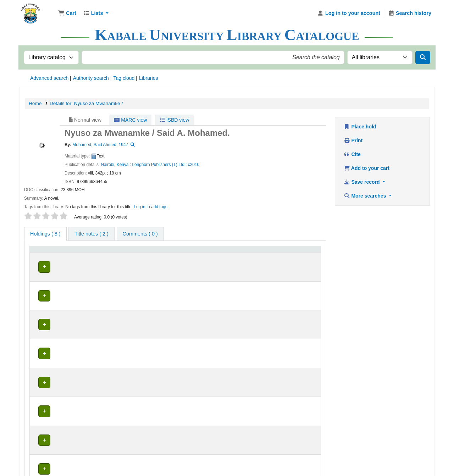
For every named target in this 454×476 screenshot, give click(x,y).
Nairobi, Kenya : (116, 165)
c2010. (194, 165)
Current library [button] (108, 252)
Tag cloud (124, 78)
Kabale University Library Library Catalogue (38, 10)
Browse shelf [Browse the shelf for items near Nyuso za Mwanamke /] (211, 264)
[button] (67, 13)
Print (353, 140)
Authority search (91, 78)
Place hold (360, 127)
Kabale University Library (172, 443)
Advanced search (49, 78)
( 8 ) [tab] (45, 234)
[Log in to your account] (349, 13)
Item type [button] (42, 252)
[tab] (91, 234)
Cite (352, 154)
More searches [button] (366, 196)
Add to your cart (367, 168)
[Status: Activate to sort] (296, 252)
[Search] (423, 57)
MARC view (130, 120)
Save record (362, 182)
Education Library (113, 264)
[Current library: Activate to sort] (131, 252)
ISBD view (175, 120)
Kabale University (223, 443)
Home (35, 103)
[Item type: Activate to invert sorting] (60, 252)
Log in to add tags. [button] (151, 207)
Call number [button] (189, 252)
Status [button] (281, 252)
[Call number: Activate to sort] (222, 252)
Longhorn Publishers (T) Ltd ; (159, 165)
